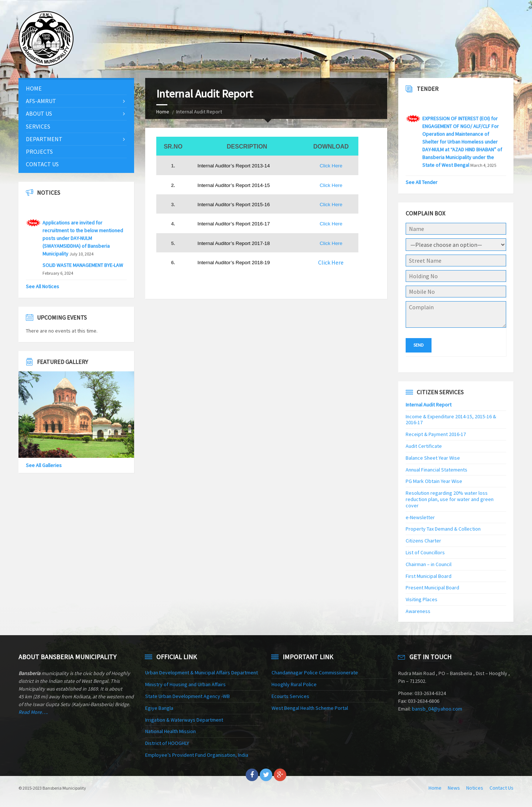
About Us (39, 113)
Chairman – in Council (429, 564)
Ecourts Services (290, 696)
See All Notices (42, 286)
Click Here (331, 166)
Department (44, 139)
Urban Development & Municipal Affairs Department (202, 672)
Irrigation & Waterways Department (184, 720)
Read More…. (33, 712)
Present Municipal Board (432, 588)
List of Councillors (425, 552)
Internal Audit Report (429, 405)
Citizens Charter (423, 541)
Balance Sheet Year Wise (433, 458)
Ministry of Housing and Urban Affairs (185, 684)
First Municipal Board (429, 576)
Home (163, 112)
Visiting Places (422, 599)
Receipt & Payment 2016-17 (436, 434)
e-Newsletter (420, 517)
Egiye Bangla (159, 708)
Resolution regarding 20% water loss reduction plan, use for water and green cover (450, 499)
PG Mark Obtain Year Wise (434, 481)
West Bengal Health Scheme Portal (310, 708)
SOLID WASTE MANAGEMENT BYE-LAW (83, 269)
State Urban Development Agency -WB (187, 696)
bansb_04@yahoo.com (437, 709)
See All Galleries (44, 465)
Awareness (418, 611)
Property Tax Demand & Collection (443, 529)
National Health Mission (170, 731)
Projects (39, 151)
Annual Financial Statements (436, 470)
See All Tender (422, 182)
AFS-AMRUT (41, 101)
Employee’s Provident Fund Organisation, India (197, 755)
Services (38, 126)
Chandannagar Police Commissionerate (315, 672)
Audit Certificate (424, 446)
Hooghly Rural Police (294, 684)
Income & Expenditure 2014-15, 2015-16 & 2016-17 (451, 420)
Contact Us (42, 164)
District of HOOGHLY (167, 743)
